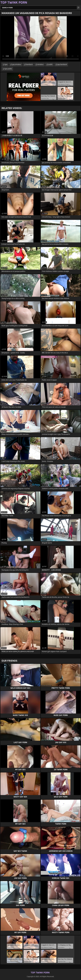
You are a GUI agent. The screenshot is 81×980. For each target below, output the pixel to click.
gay (6, 65)
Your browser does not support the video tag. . (40, 39)
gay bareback (62, 65)
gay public (8, 69)
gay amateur (17, 65)
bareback (29, 65)
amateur (40, 65)
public (50, 65)
